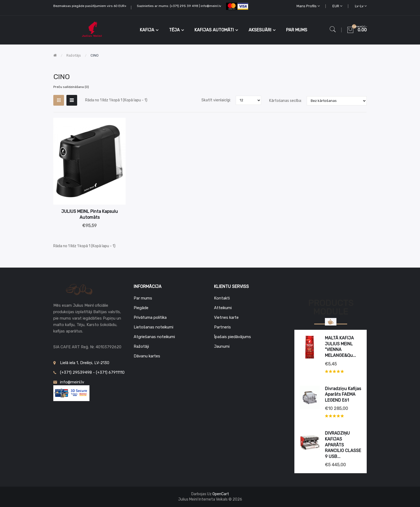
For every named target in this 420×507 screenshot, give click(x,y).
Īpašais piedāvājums (232, 337)
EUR (337, 6)
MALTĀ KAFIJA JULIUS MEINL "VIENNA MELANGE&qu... (340, 347)
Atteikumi (223, 308)
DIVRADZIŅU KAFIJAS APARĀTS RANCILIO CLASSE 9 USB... (343, 445)
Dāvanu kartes (147, 356)
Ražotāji (141, 346)
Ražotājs (74, 55)
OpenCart (221, 494)
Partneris (222, 327)
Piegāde (141, 308)
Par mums (143, 298)
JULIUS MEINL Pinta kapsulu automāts (90, 214)
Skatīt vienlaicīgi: (216, 100)
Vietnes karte (226, 317)
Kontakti (222, 298)
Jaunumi (222, 346)
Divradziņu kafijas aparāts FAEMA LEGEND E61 (343, 394)
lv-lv (361, 6)
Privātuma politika (150, 317)
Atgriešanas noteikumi (154, 337)
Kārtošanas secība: (286, 101)
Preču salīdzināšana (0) (71, 87)
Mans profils (308, 6)
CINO (95, 55)
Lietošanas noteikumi (153, 327)
